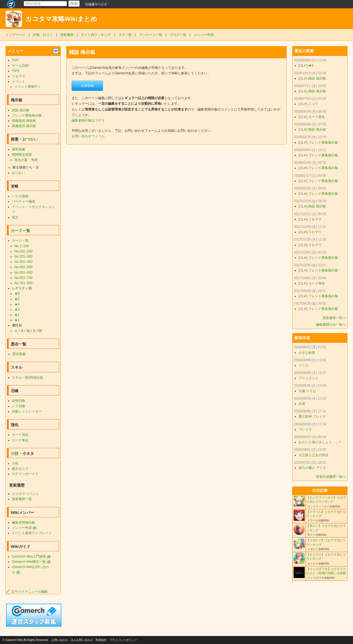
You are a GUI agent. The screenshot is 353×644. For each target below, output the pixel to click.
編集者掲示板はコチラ (88, 120)
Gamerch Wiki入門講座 (29, 556)
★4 (17, 304)
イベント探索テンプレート (32, 533)
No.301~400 (23, 262)
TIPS (16, 71)
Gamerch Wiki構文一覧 (29, 562)
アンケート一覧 (151, 35)
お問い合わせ (60, 640)
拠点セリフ (20, 469)
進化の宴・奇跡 (26, 160)
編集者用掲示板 (23, 522)
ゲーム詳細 (20, 65)
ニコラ (313, 104)
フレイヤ (305, 429)
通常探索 (19, 149)
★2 (17, 315)
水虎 (302, 404)
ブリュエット (309, 378)
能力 (15, 217)
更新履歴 (67, 35)
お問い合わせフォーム (88, 136)
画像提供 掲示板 (24, 126)
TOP (15, 60)
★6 (17, 294)
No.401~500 (23, 267)
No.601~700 (23, 278)
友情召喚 (19, 401)
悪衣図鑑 (19, 354)
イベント (19, 81)
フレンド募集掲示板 (27, 115)
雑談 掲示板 (21, 110)
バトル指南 (20, 196)
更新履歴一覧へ (334, 318)
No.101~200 (23, 251)
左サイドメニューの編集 (27, 592)
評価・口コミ (43, 35)
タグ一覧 (125, 35)
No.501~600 (23, 273)
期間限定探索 (22, 155)
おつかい (30, 139)
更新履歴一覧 (22, 499)
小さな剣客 (307, 353)
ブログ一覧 (178, 35)
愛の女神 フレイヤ (312, 416)
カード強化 (20, 435)
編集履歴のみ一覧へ (331, 324)
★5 (17, 299)
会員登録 (87, 86)
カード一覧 (20, 231)
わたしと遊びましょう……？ (320, 442)
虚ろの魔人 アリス (312, 468)
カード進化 (20, 440)
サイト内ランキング (96, 35)
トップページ (15, 35)
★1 (17, 320)
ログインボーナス (25, 474)
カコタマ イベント (26, 494)
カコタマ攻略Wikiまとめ (61, 19)
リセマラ (19, 76)
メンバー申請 (204, 35)
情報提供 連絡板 (24, 121)
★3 (17, 310)
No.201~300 (23, 257)
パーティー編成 (23, 201)
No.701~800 (23, 283)
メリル (304, 365)
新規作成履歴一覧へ (331, 477)
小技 (15, 453)
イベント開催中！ (28, 87)
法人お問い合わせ (82, 640)
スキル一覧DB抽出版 (27, 378)
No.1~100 (22, 246)
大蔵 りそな (307, 391)
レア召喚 (19, 406)
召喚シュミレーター (27, 411)
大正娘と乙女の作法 (314, 455)
